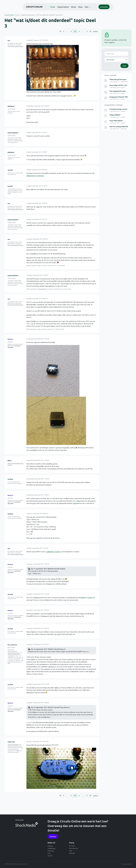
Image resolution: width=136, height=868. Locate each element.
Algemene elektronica (28, 15)
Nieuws (74, 7)
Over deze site (73, 848)
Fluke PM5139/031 (116, 121)
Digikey (83, 597)
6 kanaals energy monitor (118, 109)
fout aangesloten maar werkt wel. (121, 91)
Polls (71, 851)
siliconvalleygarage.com (14, 653)
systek (75, 503)
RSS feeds (72, 853)
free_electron (12, 645)
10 (75, 31)
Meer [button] (87, 7)
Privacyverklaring (126, 864)
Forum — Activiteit (110, 75)
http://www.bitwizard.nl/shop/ (15, 46)
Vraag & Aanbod (63, 7)
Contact (50, 856)
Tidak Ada (11, 742)
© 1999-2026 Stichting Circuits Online (16, 864)
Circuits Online (9, 15)
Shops (80, 7)
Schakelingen (52, 848)
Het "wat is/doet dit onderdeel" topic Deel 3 (50, 15)
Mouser (90, 597)
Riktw (10, 460)
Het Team (72, 846)
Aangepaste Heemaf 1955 (119, 97)
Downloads (51, 851)
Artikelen (50, 846)
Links (49, 853)
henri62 (10, 186)
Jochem (10, 170)
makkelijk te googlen (53, 552)
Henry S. (10, 339)
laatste (96, 31)
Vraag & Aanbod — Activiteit (113, 105)
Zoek (124, 66)
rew (9, 40)
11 (79, 31)
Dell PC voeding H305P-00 (119, 126)
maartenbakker (13, 133)
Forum (53, 7)
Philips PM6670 (115, 115)
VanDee (10, 479)
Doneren (53, 836)
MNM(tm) (11, 106)
